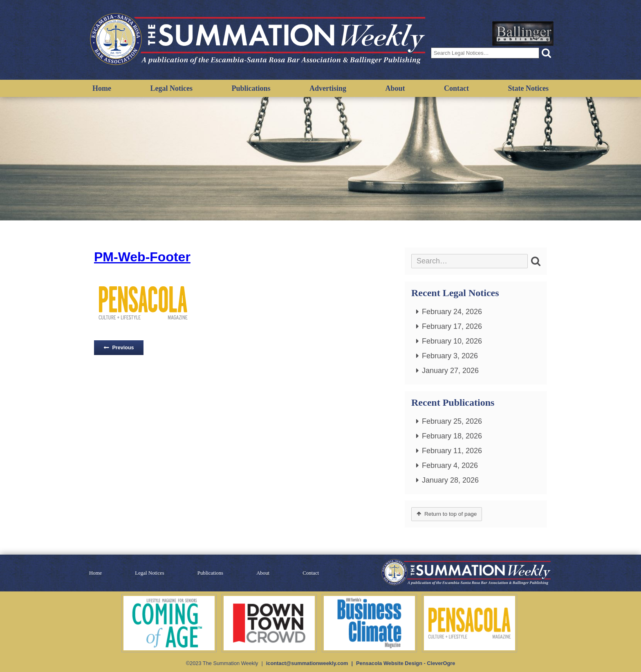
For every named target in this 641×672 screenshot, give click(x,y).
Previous (123, 348)
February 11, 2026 (452, 451)
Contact (456, 88)
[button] (546, 53)
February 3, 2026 (450, 356)
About (395, 88)
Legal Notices (171, 88)
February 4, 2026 (450, 465)
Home (102, 88)
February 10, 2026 (452, 341)
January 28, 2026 (450, 480)
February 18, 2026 (452, 436)
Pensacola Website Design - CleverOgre (406, 663)
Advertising (328, 88)
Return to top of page (450, 514)
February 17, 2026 (452, 326)
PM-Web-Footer (142, 257)
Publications (251, 88)
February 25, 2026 (452, 421)
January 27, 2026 (450, 371)
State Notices (528, 88)
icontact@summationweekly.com (307, 663)
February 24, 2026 (452, 312)
